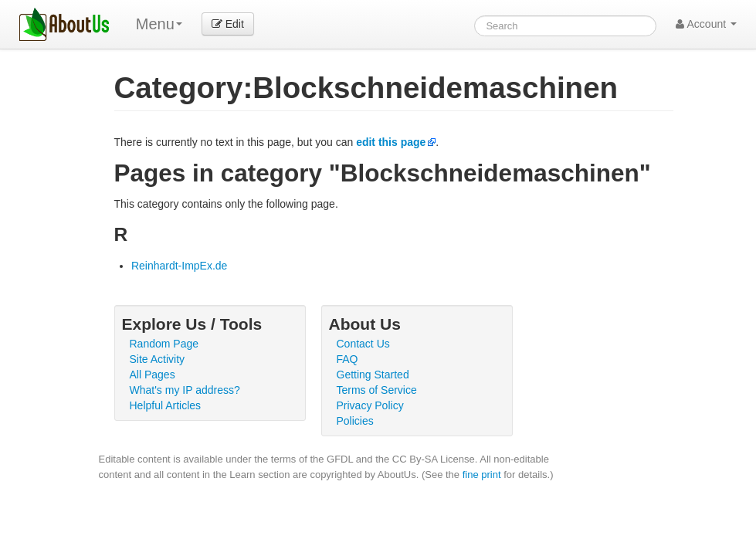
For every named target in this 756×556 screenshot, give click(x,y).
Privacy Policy (370, 405)
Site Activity (158, 359)
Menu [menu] (159, 24)
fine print (482, 475)
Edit (228, 24)
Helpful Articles (166, 405)
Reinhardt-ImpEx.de (180, 266)
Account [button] (706, 24)
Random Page (164, 344)
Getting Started (373, 375)
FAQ (347, 359)
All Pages (153, 375)
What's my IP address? (185, 390)
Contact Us (363, 344)
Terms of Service (377, 390)
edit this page (391, 142)
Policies (355, 421)
